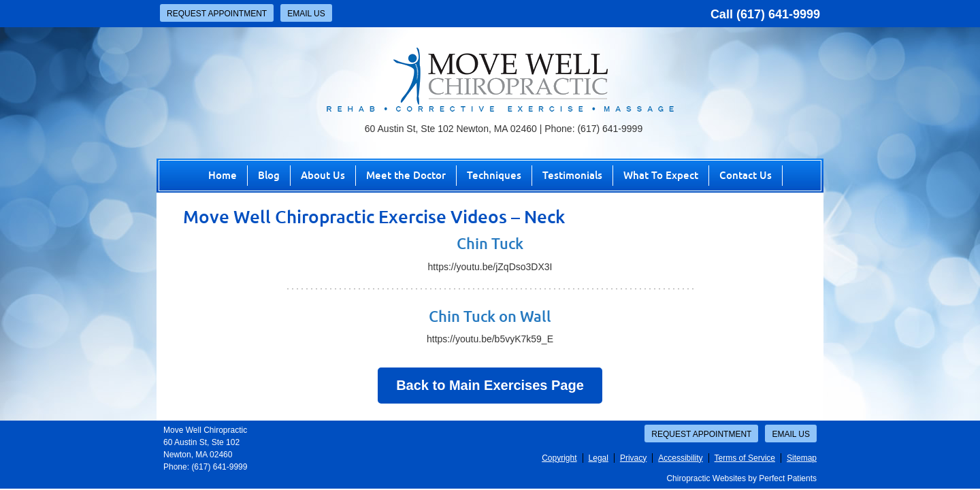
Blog (269, 175)
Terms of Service (745, 458)
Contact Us (746, 175)
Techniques (494, 175)
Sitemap (802, 458)
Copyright (559, 458)
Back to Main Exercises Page (490, 385)
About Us (323, 175)
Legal (599, 458)
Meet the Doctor (406, 175)
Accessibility (680, 458)
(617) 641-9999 (778, 14)
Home (223, 175)
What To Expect (661, 175)
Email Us (306, 14)
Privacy (633, 458)
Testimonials (572, 175)
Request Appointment (217, 14)
